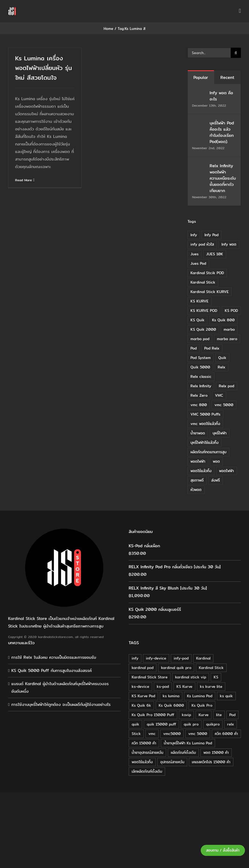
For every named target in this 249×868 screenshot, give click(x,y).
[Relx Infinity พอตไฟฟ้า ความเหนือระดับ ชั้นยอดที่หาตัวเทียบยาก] (199, 166)
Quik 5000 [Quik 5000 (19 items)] (200, 367)
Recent (227, 77)
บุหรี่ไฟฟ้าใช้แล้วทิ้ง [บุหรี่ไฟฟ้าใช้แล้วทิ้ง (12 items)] (204, 442)
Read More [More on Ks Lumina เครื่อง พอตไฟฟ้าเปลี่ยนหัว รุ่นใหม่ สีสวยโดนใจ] (23, 180)
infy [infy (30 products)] (135, 658)
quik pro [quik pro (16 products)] (191, 724)
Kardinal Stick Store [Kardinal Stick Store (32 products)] (150, 677)
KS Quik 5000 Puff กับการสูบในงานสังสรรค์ (52, 670)
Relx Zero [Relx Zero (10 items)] (199, 395)
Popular (201, 77)
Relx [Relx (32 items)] (221, 367)
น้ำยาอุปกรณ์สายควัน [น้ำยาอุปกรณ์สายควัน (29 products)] (147, 752)
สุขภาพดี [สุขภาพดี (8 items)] (197, 480)
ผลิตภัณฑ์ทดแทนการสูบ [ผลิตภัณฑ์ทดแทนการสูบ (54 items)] (208, 452)
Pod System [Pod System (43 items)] (201, 358)
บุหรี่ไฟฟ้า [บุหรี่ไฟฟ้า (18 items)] (220, 433)
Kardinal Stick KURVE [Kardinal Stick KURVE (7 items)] (210, 292)
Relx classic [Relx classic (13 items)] (201, 377)
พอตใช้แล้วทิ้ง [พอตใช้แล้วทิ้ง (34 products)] (142, 762)
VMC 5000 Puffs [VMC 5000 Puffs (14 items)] (205, 414)
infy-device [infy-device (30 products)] (156, 658)
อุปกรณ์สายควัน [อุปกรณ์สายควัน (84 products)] (172, 762)
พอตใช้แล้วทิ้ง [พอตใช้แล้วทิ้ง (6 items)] (201, 471)
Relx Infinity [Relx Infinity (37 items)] (201, 386)
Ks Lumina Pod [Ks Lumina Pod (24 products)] (200, 696)
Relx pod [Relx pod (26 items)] (226, 386)
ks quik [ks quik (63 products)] (226, 696)
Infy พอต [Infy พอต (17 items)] (229, 244)
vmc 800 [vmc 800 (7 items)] (199, 405)
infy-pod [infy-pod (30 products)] (181, 658)
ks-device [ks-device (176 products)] (140, 686)
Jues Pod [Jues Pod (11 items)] (198, 263)
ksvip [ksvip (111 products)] (186, 715)
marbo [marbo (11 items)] (229, 329)
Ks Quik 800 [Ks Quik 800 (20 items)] (223, 320)
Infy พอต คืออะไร (221, 96)
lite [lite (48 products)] (219, 715)
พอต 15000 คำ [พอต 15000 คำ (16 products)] (216, 752)
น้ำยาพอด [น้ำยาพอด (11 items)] (198, 433)
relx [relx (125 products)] (231, 724)
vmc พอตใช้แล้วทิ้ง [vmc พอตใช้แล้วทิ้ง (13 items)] (205, 424)
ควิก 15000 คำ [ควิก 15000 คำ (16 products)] (144, 743)
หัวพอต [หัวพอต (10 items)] (196, 490)
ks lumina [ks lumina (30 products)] (171, 696)
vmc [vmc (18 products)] (152, 734)
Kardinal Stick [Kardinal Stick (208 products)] (211, 668)
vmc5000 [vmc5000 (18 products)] (172, 734)
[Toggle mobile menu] (240, 11)
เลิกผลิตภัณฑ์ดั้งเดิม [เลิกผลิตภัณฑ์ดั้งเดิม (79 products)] (147, 771)
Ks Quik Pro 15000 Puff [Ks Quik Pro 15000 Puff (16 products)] (153, 715)
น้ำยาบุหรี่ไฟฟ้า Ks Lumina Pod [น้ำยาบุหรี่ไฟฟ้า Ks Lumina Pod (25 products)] (188, 743)
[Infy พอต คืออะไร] (199, 93)
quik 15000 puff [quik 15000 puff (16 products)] (161, 724)
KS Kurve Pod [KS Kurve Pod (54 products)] (143, 696)
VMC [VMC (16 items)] (219, 395)
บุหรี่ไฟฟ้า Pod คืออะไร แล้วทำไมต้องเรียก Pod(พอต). (222, 132)
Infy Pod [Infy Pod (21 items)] (212, 235)
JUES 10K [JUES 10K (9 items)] (215, 254)
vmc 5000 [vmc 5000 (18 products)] (198, 734)
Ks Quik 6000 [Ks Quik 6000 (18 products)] (171, 705)
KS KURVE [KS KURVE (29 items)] (199, 301)
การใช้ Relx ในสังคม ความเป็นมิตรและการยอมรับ (54, 657)
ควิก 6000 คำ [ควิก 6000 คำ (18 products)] (226, 734)
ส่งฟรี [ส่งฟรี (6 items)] (216, 480)
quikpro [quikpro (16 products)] (213, 724)
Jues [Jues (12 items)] (195, 254)
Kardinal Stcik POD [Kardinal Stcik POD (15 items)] (207, 273)
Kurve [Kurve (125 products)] (204, 715)
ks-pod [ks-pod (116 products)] (163, 686)
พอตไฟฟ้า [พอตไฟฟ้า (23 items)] (226, 471)
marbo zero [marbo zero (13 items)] (227, 339)
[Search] (236, 53)
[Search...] (209, 53)
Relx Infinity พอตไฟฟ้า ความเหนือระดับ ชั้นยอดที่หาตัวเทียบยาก (223, 178)
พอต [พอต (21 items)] (216, 461)
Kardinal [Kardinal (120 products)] (203, 658)
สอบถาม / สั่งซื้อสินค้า (223, 850)
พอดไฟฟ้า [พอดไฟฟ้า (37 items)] (198, 461)
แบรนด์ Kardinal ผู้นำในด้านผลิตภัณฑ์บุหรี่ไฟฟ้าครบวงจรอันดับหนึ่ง (60, 687)
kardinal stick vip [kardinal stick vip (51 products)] (191, 677)
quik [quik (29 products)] (135, 724)
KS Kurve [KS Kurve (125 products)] (184, 686)
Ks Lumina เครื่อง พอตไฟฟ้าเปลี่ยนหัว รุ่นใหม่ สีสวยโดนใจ (44, 68)
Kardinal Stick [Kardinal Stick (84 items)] (203, 282)
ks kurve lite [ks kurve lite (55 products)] (211, 686)
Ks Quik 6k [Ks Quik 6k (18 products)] (141, 705)
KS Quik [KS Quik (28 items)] (197, 320)
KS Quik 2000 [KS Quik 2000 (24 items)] (203, 329)
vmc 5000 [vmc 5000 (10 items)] (224, 405)
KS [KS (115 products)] (216, 677)
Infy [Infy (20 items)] (194, 235)
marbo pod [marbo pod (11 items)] (200, 339)
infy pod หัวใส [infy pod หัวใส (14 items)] (202, 244)
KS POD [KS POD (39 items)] (231, 311)
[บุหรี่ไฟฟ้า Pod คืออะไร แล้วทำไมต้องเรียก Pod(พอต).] (199, 123)
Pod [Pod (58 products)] (232, 715)
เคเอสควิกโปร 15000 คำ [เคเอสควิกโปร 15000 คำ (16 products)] (211, 762)
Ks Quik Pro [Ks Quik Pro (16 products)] (202, 705)
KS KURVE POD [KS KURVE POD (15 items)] (204, 311)
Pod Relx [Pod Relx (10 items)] (212, 348)
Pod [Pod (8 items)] (194, 348)
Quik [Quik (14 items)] (222, 358)
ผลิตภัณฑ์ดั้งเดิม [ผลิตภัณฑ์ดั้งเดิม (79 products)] (183, 752)
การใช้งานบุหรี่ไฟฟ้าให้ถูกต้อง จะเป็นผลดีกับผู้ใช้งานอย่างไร (61, 704)
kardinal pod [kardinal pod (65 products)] (143, 668)
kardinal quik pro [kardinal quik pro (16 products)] (176, 668)
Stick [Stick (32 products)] (136, 734)
